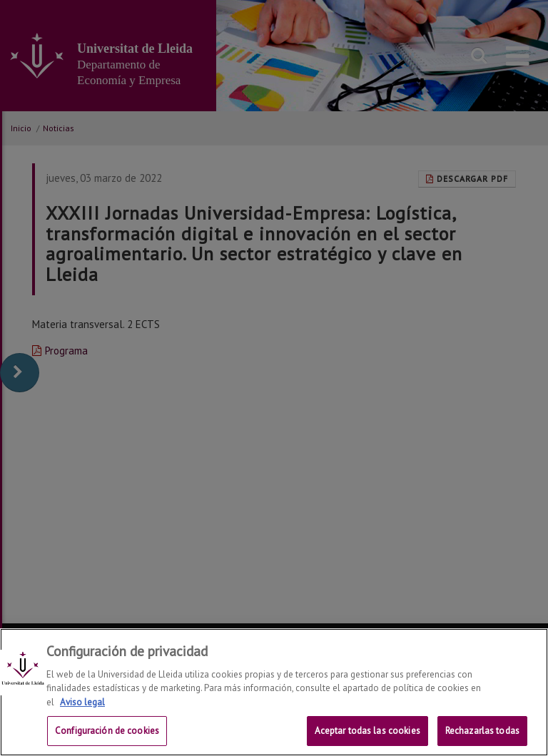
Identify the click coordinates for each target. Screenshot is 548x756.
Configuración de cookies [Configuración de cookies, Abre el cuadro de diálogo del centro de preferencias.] (107, 731)
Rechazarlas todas (482, 731)
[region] (274, 692)
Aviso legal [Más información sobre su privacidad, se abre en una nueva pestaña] (82, 702)
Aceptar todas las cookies (367, 731)
